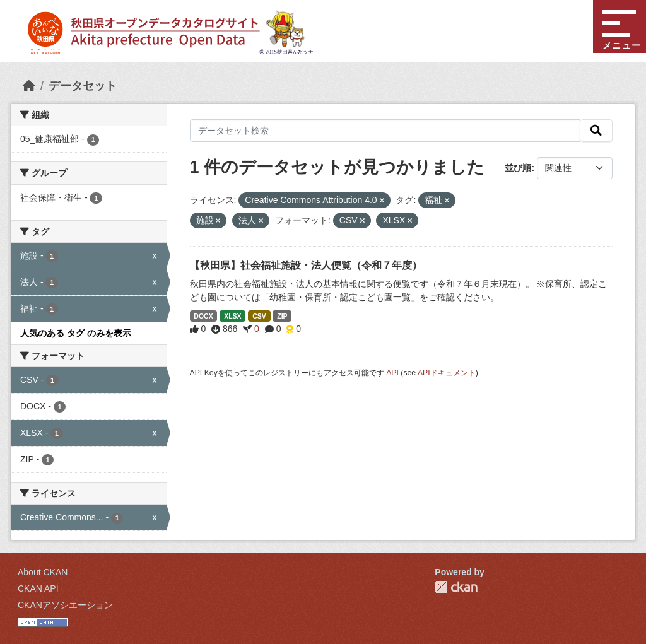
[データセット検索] (385, 131)
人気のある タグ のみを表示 (76, 333)
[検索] (596, 131)
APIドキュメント (447, 373)
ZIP (282, 316)
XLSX (232, 316)
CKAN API (38, 588)
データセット (83, 86)
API (392, 373)
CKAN (456, 587)
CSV (259, 316)
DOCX (203, 316)
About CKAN (43, 572)
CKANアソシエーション (65, 605)
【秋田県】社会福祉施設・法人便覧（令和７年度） (306, 265)
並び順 (518, 168)
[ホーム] (29, 86)
